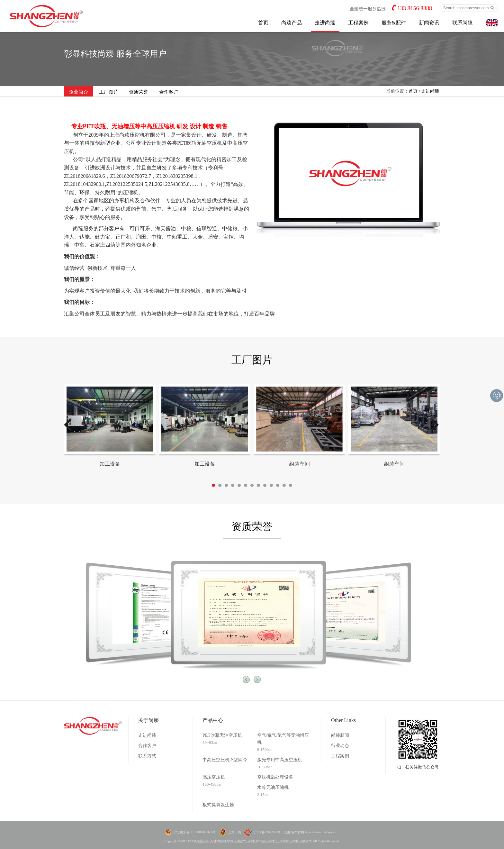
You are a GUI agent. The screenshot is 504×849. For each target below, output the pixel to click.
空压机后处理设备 (275, 777)
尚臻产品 (292, 23)
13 (291, 485)
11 (278, 485)
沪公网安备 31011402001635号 (195, 832)
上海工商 (235, 832)
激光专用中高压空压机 (280, 760)
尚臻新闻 (340, 735)
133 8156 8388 (415, 8)
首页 (263, 23)
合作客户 (169, 92)
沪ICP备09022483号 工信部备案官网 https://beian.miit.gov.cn (295, 832)
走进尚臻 (325, 23)
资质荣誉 (139, 92)
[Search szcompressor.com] (469, 8)
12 (284, 485)
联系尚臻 (463, 23)
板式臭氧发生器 (218, 805)
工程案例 (358, 23)
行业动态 (340, 746)
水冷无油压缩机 (273, 787)
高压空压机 (214, 777)
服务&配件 (394, 23)
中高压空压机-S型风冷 (225, 760)
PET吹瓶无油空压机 (222, 735)
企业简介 (78, 92)
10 (271, 485)
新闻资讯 (429, 23)
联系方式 (147, 756)
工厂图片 (109, 92)
